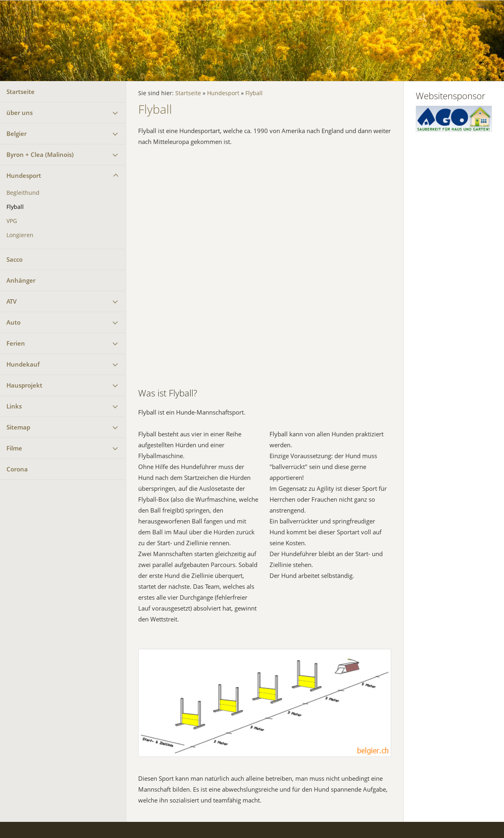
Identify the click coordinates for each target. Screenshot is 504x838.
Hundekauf (23, 364)
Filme (14, 448)
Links (14, 406)
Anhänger (21, 280)
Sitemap (18, 427)
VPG (12, 221)
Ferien (16, 343)
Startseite (21, 92)
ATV (11, 301)
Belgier (17, 133)
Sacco (15, 259)
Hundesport (24, 175)
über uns (20, 113)
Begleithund (23, 193)
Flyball (15, 207)
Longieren (20, 235)
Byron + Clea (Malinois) (40, 154)
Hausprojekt (24, 385)
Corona (17, 469)
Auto (13, 322)
